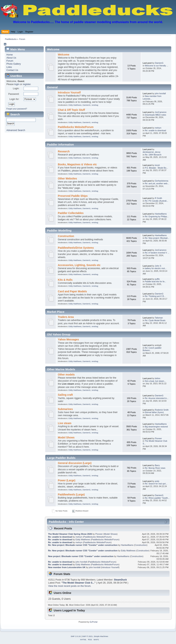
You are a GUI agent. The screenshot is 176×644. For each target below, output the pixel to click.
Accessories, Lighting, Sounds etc (79, 265)
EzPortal (94, 622)
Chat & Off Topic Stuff (71, 110)
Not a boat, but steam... (155, 381)
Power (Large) (67, 480)
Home (10, 55)
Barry (157, 465)
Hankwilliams (161, 214)
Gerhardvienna (162, 181)
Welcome (64, 55)
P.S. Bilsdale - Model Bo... (156, 168)
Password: (14, 94)
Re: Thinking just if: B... (155, 296)
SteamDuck (120, 580)
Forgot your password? (17, 109)
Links (9, 67)
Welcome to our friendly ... (157, 66)
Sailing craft (65, 395)
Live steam (65, 423)
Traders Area (66, 317)
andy (157, 481)
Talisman (159, 318)
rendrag (95, 105)
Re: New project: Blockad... (157, 238)
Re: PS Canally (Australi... (156, 201)
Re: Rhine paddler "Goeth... (157, 498)
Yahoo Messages (69, 340)
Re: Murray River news (155, 468)
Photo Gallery (14, 64)
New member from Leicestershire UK (67, 567)
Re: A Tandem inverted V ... (157, 253)
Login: (16, 88)
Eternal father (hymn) (154, 412)
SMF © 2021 (87, 636)
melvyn (158, 128)
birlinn (158, 378)
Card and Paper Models (72, 291)
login (17, 84)
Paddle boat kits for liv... (155, 281)
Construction (66, 236)
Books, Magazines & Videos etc (77, 164)
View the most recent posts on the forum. (70, 586)
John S (158, 266)
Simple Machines (101, 636)
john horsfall (160, 93)
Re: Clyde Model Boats (155, 320)
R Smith (159, 198)
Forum (10, 61)
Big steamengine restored (156, 427)
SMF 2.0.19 (76, 636)
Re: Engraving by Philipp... (157, 216)
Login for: (14, 99)
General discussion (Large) (75, 463)
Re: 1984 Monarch (153, 155)
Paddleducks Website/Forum (76, 127)
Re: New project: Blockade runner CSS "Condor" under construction (83, 545)
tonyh (157, 165)
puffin (157, 279)
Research (64, 152)
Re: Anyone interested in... (157, 398)
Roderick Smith (162, 410)
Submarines (65, 409)
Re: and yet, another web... (157, 183)
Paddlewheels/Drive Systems (76, 248)
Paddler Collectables (71, 213)
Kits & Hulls (65, 280)
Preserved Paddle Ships (73, 196)
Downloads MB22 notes (155, 115)
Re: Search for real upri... (156, 484)
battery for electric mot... (156, 268)
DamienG (159, 63)
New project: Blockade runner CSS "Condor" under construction (81, 556)
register (27, 84)
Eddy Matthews (75, 105)
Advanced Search (16, 130)
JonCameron (161, 112)
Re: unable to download (155, 130)
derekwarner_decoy (152, 152)
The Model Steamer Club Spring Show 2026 (70, 534)
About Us (11, 58)
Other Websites (67, 179)
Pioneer (158, 438)
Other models (66, 375)
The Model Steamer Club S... (78, 583)
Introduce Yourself (69, 93)
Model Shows (66, 438)
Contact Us (12, 70)
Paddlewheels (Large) (71, 495)
